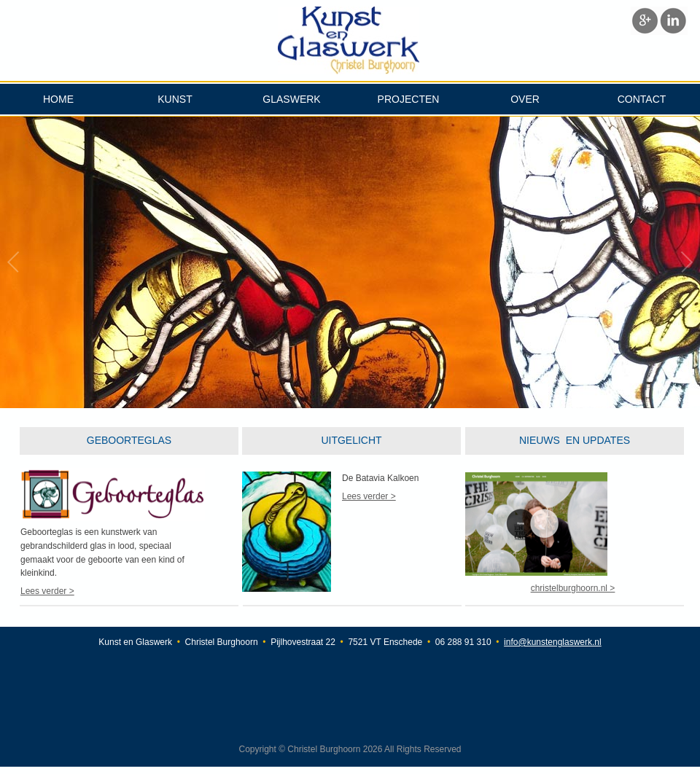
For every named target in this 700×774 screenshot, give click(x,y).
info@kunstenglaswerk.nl (553, 642)
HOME (58, 99)
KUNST (175, 99)
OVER (525, 99)
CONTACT (642, 99)
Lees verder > (47, 591)
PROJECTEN (409, 99)
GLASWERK (291, 99)
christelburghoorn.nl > (573, 588)
